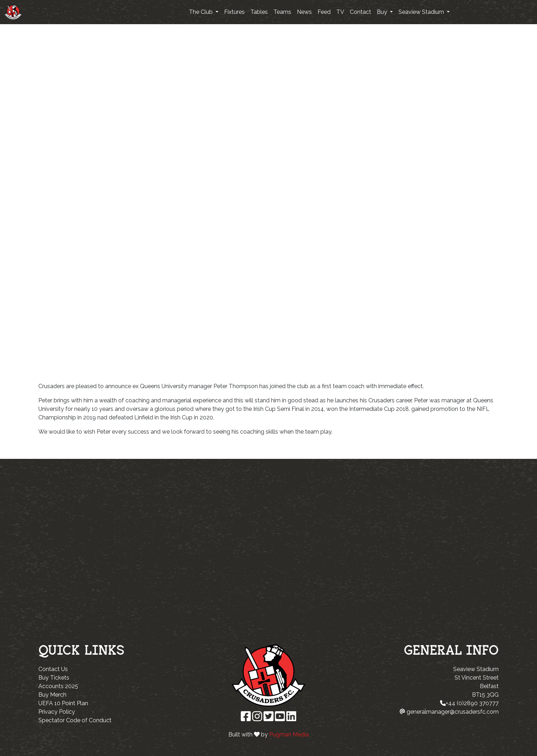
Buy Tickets (54, 678)
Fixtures (234, 12)
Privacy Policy (57, 712)
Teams (282, 12)
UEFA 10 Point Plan (63, 703)
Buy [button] (383, 12)
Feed (324, 12)
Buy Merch (52, 695)
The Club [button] (202, 12)
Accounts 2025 (58, 686)
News (304, 12)
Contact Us (53, 669)
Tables (259, 12)
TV (340, 12)
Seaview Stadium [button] (422, 12)
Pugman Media (289, 734)
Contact (360, 12)
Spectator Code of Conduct (75, 720)
